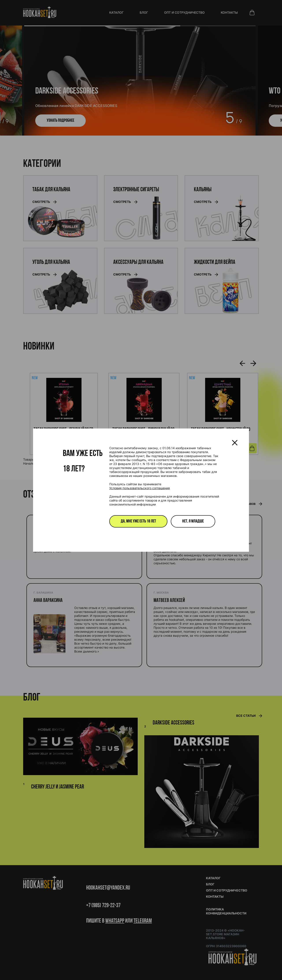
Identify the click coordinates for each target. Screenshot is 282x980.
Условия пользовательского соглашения (140, 488)
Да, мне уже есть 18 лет (138, 521)
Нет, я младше (193, 521)
